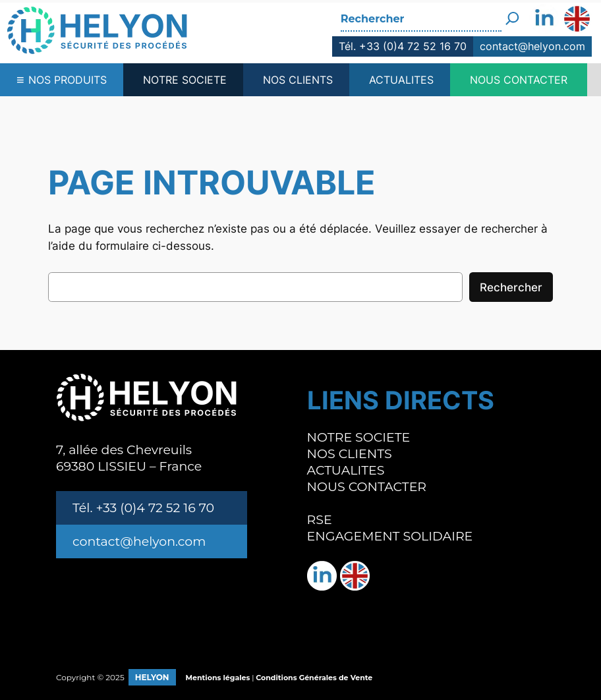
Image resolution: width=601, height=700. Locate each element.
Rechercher (511, 287)
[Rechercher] (512, 14)
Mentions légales (218, 678)
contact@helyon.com (532, 46)
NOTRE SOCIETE (185, 80)
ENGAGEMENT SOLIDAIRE (390, 536)
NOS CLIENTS (298, 80)
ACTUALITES (401, 80)
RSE (320, 520)
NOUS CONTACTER (519, 80)
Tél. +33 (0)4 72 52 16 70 (403, 46)
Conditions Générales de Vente (314, 678)
